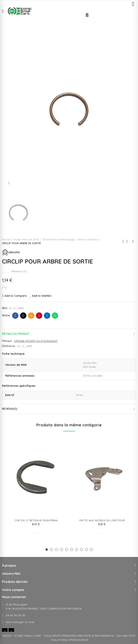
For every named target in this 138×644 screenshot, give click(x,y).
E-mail (31, 316)
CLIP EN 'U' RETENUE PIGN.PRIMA (36, 520)
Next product (133, 241)
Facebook (15, 316)
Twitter (23, 316)
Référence (9, 346)
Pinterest (39, 316)
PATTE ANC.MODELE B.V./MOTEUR (102, 520)
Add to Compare (15, 296)
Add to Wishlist (41, 296)
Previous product (123, 241)
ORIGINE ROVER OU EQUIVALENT (36, 341)
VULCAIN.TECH (126, 636)
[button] (47, 550)
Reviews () (19, 271)
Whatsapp (55, 316)
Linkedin (47, 316)
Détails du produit (16, 334)
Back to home (128, 241)
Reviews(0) (10, 409)
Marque (7, 341)
